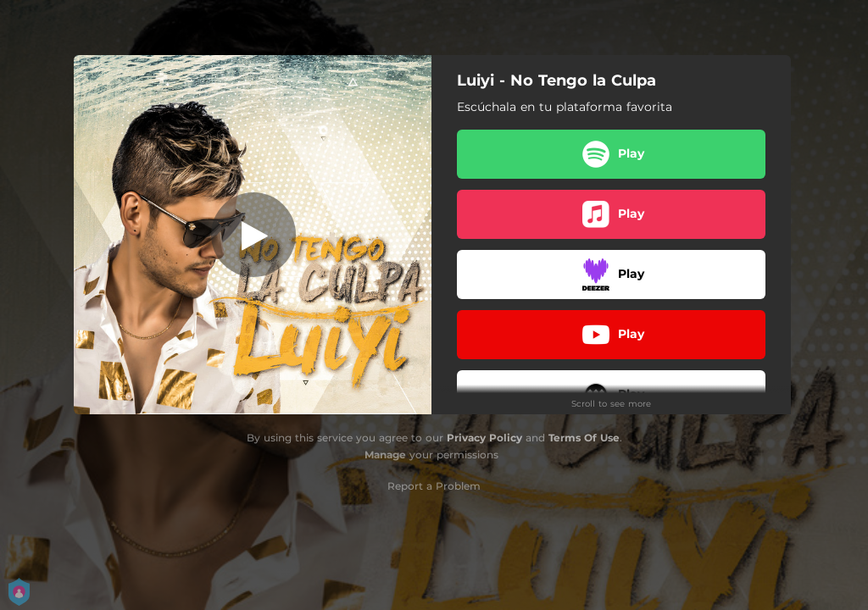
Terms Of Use (584, 438)
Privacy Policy (484, 438)
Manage (385, 455)
